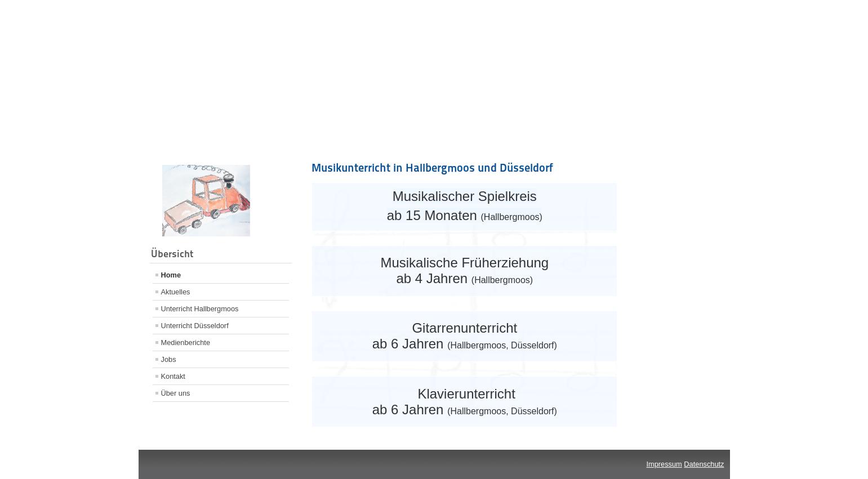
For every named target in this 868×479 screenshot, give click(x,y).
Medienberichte (186, 343)
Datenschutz (704, 464)
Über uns (176, 393)
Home (171, 275)
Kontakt (173, 376)
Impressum (664, 464)
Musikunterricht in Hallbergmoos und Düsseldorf (432, 168)
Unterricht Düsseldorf (195, 326)
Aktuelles (176, 292)
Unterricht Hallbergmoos (200, 309)
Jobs (169, 359)
